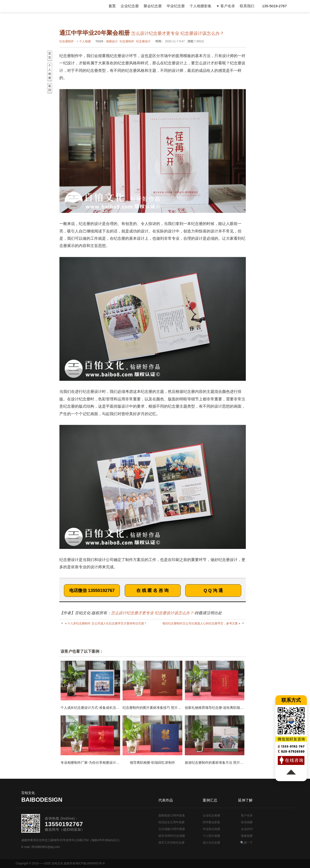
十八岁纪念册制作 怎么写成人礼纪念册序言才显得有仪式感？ (107, 623)
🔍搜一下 (246, 843)
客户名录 (247, 816)
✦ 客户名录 (226, 6)
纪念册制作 (67, 41)
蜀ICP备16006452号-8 (90, 863)
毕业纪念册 (176, 6)
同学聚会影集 (211, 822)
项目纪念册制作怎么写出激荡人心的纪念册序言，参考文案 (200, 623)
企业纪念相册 (211, 816)
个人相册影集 (201, 6)
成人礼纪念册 (211, 843)
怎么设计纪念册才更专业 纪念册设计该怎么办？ (152, 613)
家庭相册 (247, 836)
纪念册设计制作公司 (42, 6)
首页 (112, 6)
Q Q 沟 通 (213, 591)
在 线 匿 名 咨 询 (152, 591)
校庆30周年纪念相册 (172, 836)
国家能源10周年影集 (172, 816)
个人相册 (85, 41)
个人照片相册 (211, 836)
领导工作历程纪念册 (171, 843)
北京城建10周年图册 (172, 829)
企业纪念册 (130, 6)
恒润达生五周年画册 (171, 822)
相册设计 (112, 41)
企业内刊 (247, 829)
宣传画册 (247, 822)
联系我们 (247, 6)
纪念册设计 (143, 41)
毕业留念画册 (211, 829)
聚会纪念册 (153, 6)
